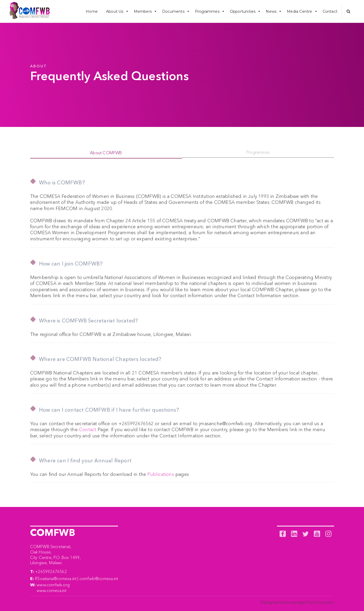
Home (92, 11)
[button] (116, 11)
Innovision (324, 602)
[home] (29, 11)
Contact (330, 11)
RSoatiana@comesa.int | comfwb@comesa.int (77, 578)
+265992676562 (51, 571)
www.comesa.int (52, 590)
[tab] (106, 153)
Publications (161, 477)
